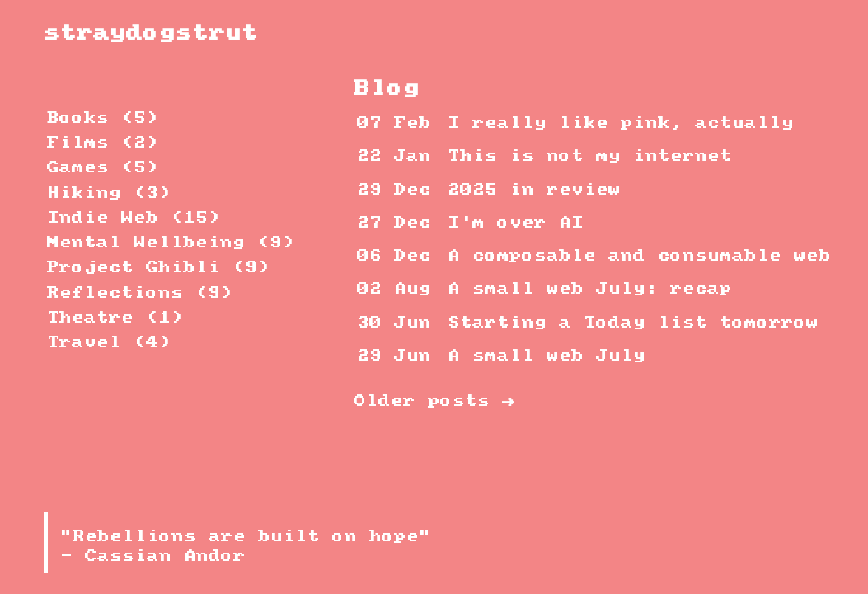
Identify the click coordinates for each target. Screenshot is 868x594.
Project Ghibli (158, 268)
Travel (109, 343)
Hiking (109, 193)
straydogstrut (151, 33)
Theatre (115, 318)
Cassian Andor (165, 556)
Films (103, 143)
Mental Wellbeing (171, 243)
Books (103, 118)
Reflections (140, 293)
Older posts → (434, 401)
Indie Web (134, 218)
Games (103, 168)
